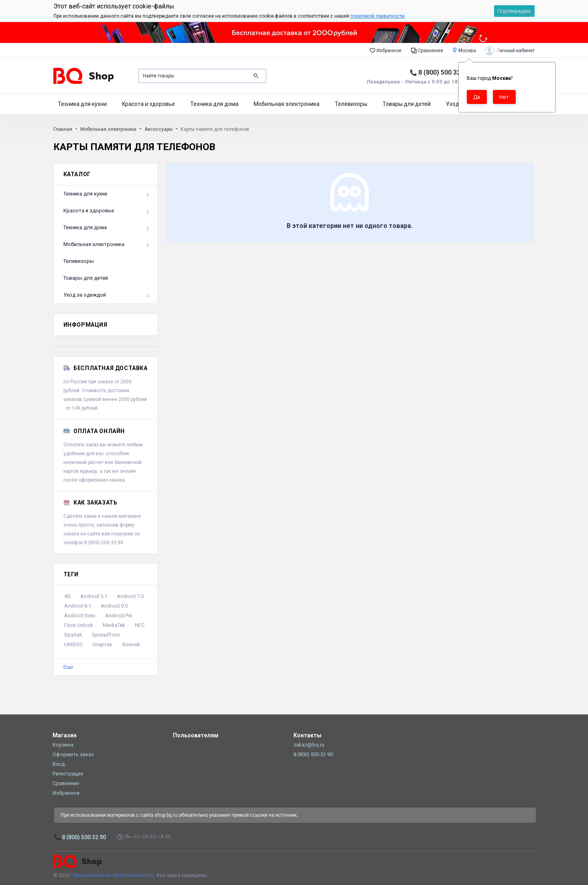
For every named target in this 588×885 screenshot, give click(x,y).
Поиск (256, 76)
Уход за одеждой (85, 295)
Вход (59, 764)
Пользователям (196, 735)
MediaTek (114, 625)
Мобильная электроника (287, 104)
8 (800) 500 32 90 (444, 72)
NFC (140, 625)
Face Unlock (79, 625)
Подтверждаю (514, 11)
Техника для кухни (82, 104)
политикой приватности (377, 16)
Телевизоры (351, 104)
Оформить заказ (73, 754)
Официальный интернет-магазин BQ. (113, 875)
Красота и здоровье (149, 104)
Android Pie (119, 615)
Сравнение (427, 50)
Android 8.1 (78, 606)
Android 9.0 (114, 606)
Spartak (73, 635)
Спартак (102, 644)
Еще (68, 667)
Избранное (386, 50)
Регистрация (68, 774)
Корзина (63, 745)
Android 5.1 (94, 596)
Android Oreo (80, 615)
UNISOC (73, 644)
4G (67, 596)
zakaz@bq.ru (309, 745)
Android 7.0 (130, 596)
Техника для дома (214, 104)
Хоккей (131, 644)
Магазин (65, 735)
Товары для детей (407, 104)
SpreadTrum (106, 635)
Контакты (307, 735)
